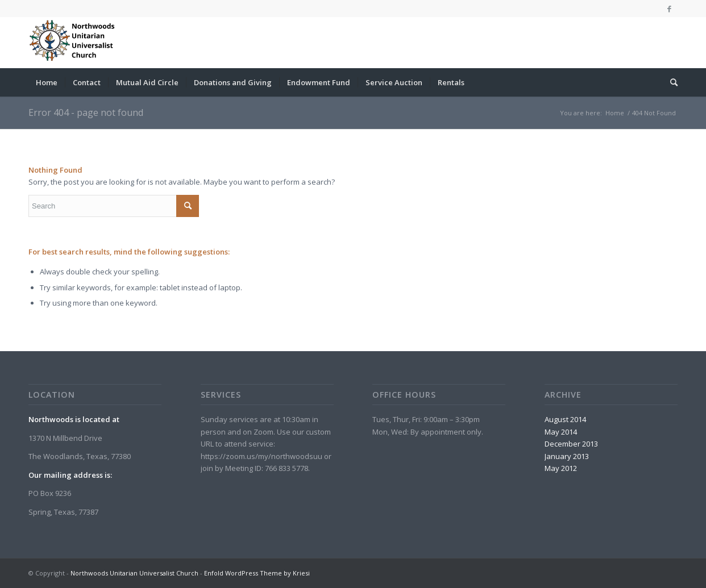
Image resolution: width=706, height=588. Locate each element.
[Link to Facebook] (669, 9)
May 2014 (561, 432)
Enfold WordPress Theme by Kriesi (257, 573)
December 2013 (571, 444)
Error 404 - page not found (86, 112)
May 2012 (561, 468)
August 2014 (565, 419)
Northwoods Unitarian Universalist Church (134, 573)
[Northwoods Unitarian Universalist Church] (74, 43)
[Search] (670, 82)
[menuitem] (47, 82)
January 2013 (567, 456)
